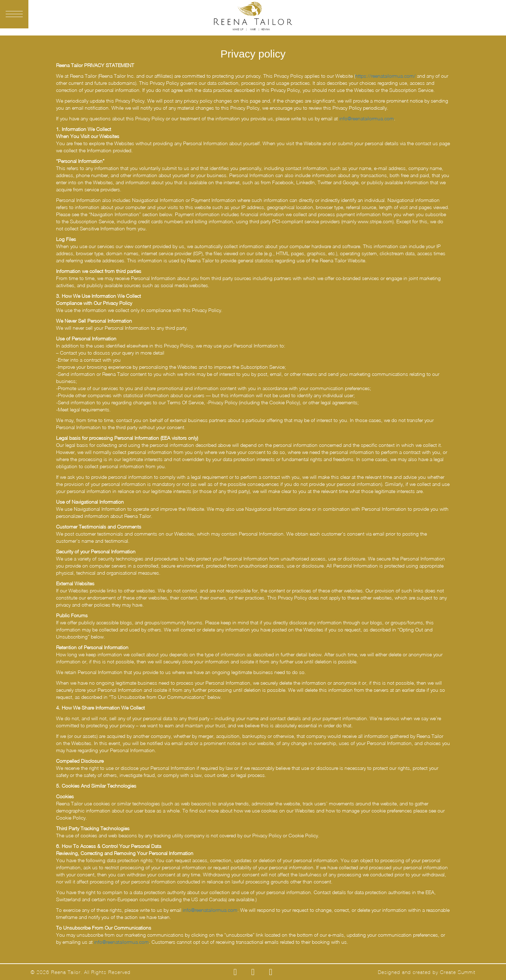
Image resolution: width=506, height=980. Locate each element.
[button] (14, 14)
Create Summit (458, 972)
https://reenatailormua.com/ (385, 76)
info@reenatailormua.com (367, 118)
